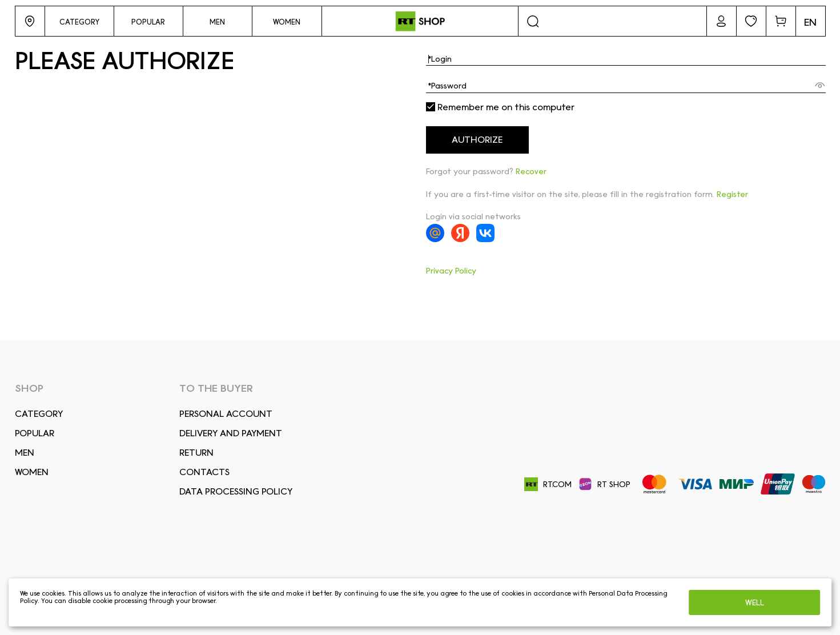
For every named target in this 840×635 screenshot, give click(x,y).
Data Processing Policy (236, 491)
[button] (30, 21)
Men (25, 453)
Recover (531, 171)
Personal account (226, 414)
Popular (35, 433)
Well (755, 602)
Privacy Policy (451, 271)
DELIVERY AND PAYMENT (231, 433)
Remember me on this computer (500, 107)
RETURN (196, 453)
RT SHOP (604, 484)
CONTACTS (204, 472)
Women (32, 472)
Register (732, 194)
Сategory (39, 414)
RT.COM (548, 485)
